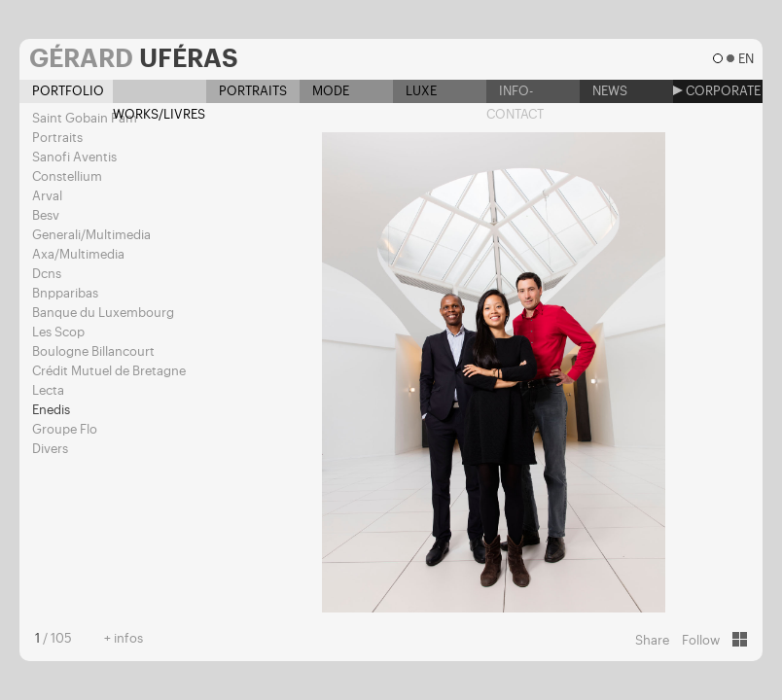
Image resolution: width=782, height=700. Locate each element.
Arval (47, 196)
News (604, 91)
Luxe (415, 91)
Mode (324, 91)
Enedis (51, 410)
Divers (50, 449)
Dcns (47, 274)
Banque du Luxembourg (103, 313)
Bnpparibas (65, 293)
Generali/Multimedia (91, 235)
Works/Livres (159, 94)
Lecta (48, 390)
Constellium (67, 176)
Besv (46, 215)
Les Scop (58, 332)
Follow (701, 640)
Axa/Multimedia (78, 254)
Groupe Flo (65, 429)
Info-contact (515, 94)
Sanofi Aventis (74, 157)
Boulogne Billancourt (93, 351)
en (746, 59)
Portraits (247, 91)
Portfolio (62, 91)
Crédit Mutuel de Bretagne (109, 371)
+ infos (124, 638)
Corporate (717, 91)
